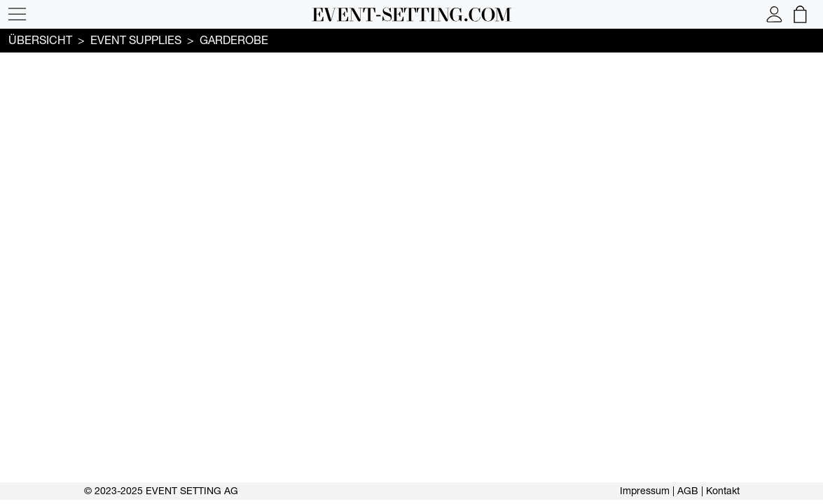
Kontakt (723, 491)
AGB (688, 491)
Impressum (645, 491)
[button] (17, 14)
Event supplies (136, 40)
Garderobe (234, 40)
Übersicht (40, 40)
